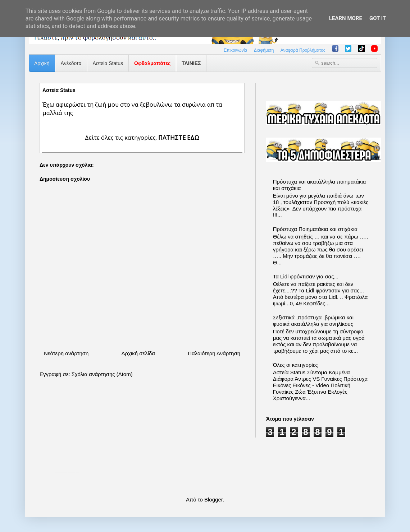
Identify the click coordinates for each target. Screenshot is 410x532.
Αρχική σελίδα (138, 353)
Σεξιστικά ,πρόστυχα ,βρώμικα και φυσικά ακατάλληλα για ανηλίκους (313, 321)
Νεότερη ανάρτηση (66, 353)
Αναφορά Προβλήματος (303, 50)
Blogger (213, 499)
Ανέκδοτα (71, 63)
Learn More (346, 18)
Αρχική (42, 63)
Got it (378, 18)
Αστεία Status (108, 63)
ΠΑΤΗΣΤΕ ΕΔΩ (179, 137)
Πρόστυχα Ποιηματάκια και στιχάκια (315, 229)
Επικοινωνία (235, 50)
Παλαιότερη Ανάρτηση (214, 353)
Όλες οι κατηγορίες (295, 365)
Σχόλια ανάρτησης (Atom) (102, 374)
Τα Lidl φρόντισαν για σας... (306, 276)
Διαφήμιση (264, 50)
